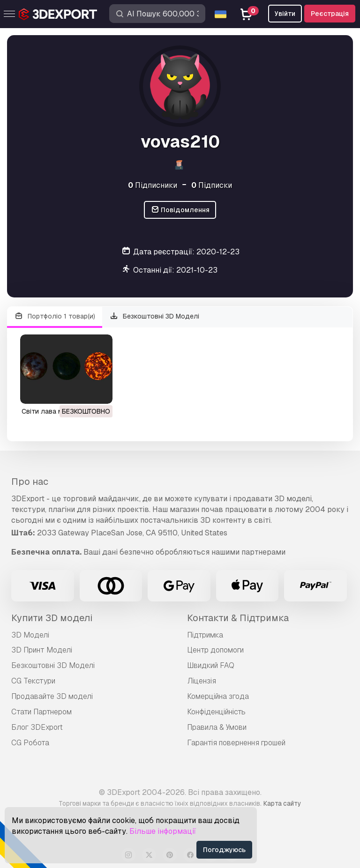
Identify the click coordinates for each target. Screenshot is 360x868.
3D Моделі (30, 635)
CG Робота (30, 743)
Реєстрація (330, 14)
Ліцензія (202, 681)
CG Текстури (33, 681)
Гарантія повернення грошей (236, 743)
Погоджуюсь (224, 850)
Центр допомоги (215, 650)
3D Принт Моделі (42, 650)
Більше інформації (163, 831)
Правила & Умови (217, 727)
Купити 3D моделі (52, 618)
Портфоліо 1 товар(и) (55, 316)
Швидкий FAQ (211, 665)
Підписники (153, 185)
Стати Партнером (41, 712)
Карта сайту (282, 803)
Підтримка (205, 635)
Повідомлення (180, 210)
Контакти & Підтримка (238, 618)
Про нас (30, 482)
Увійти (285, 14)
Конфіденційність (216, 712)
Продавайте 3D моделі (52, 696)
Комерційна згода (218, 696)
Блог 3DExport (37, 727)
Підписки (212, 185)
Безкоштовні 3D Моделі (155, 316)
